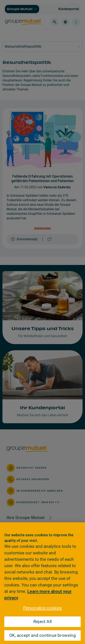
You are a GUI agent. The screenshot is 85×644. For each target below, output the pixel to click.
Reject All (42, 622)
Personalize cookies (43, 608)
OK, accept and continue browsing (42, 635)
